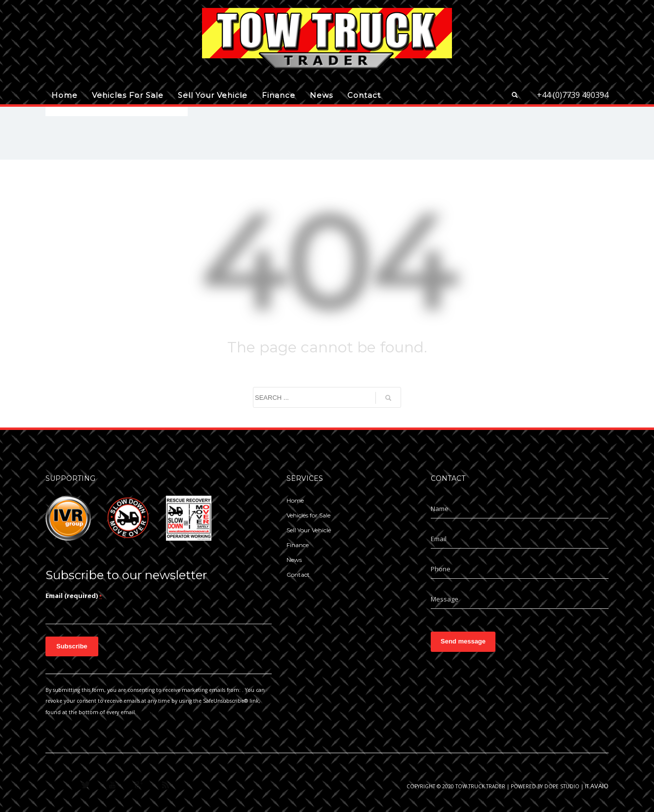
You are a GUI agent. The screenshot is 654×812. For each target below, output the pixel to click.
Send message (463, 641)
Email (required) (74, 596)
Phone (441, 569)
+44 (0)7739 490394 (573, 95)
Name (440, 509)
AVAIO (599, 786)
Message (445, 599)
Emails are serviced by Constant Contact (188, 712)
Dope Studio (562, 786)
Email (439, 539)
